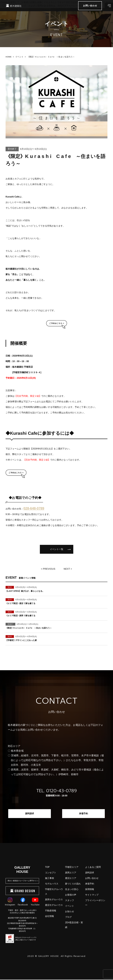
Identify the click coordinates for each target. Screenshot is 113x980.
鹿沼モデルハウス (54, 905)
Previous (49, 569)
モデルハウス (52, 884)
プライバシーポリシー (95, 903)
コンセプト (51, 873)
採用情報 (90, 890)
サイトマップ (92, 895)
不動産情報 (51, 911)
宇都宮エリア (72, 867)
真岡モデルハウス (54, 900)
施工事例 (49, 879)
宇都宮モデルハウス (54, 892)
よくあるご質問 (93, 867)
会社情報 (49, 917)
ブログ (68, 917)
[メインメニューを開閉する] (107, 10)
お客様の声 (71, 895)
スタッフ (70, 901)
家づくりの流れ (73, 884)
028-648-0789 (34, 508)
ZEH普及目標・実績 (74, 925)
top (47, 867)
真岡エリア (71, 873)
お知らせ (70, 912)
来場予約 (83, 814)
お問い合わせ (92, 879)
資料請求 (30, 814)
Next (68, 569)
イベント (70, 906)
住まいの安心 (72, 890)
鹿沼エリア (71, 879)
